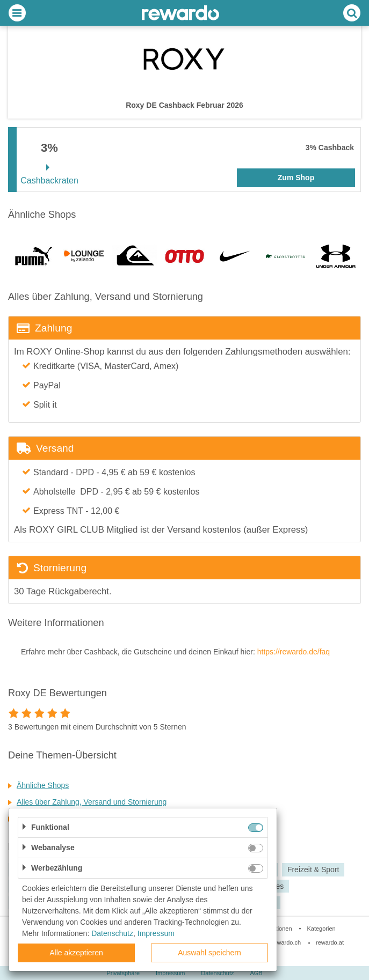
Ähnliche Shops (43, 785)
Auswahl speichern (209, 953)
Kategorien (321, 929)
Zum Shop (296, 178)
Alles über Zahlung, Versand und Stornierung (92, 802)
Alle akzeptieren (76, 953)
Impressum (156, 933)
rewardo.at (330, 942)
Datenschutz (112, 933)
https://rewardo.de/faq (294, 652)
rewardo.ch (286, 942)
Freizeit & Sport (313, 870)
